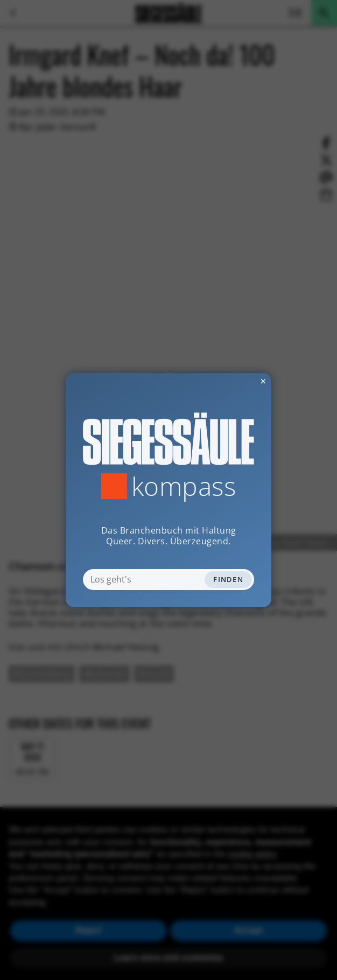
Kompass (184, 486)
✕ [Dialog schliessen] (237, 381)
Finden (228, 579)
